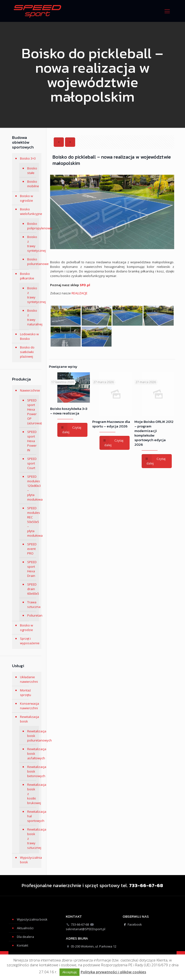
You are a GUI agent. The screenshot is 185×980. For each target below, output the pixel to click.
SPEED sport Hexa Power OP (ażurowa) (32, 412)
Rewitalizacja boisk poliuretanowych (32, 736)
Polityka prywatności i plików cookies (113, 972)
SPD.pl (85, 285)
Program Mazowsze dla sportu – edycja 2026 (111, 424)
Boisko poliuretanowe (32, 261)
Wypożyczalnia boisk (30, 860)
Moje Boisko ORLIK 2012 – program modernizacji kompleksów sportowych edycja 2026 (154, 433)
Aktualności (25, 928)
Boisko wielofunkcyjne (30, 211)
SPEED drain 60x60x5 (32, 589)
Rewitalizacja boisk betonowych (32, 771)
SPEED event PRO (32, 549)
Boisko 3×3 (28, 158)
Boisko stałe (32, 171)
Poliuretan (32, 615)
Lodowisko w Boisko (29, 336)
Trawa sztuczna (32, 604)
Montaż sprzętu (26, 693)
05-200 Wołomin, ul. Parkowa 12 (94, 946)
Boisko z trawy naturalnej (32, 317)
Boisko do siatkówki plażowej (27, 352)
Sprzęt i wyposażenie (30, 641)
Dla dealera (25, 937)
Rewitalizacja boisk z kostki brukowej (32, 794)
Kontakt (23, 945)
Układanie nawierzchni (29, 679)
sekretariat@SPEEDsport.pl (86, 929)
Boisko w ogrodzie (26, 198)
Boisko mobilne (32, 184)
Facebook (132, 924)
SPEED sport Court (32, 463)
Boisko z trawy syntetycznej (32, 244)
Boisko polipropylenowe (32, 226)
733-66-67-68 (80, 924)
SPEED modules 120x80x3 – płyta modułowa (32, 488)
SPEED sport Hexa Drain (32, 569)
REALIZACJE (79, 293)
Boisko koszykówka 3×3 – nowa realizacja (69, 411)
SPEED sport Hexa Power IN (32, 441)
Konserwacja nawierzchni (30, 706)
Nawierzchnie (30, 390)
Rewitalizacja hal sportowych (32, 816)
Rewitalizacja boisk (30, 719)
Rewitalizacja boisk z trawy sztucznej (32, 838)
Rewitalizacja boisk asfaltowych (32, 754)
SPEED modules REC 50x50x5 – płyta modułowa (32, 522)
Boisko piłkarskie (27, 276)
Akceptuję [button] (69, 972)
